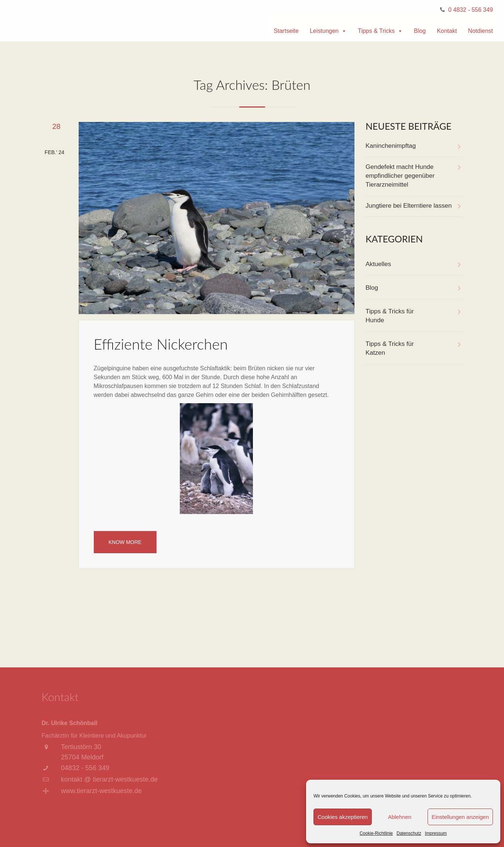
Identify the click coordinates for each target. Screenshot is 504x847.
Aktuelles (378, 264)
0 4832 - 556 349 (471, 10)
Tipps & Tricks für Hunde (390, 316)
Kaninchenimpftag (391, 146)
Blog (420, 31)
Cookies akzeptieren (343, 817)
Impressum (436, 833)
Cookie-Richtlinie (376, 833)
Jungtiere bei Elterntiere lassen (409, 206)
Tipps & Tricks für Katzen (390, 348)
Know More (125, 542)
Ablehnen (400, 817)
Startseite (286, 31)
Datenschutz (409, 833)
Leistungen (328, 31)
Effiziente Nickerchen (161, 344)
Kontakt (447, 31)
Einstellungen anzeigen (460, 817)
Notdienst (480, 31)
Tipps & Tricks (380, 31)
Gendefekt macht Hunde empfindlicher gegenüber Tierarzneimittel (400, 176)
